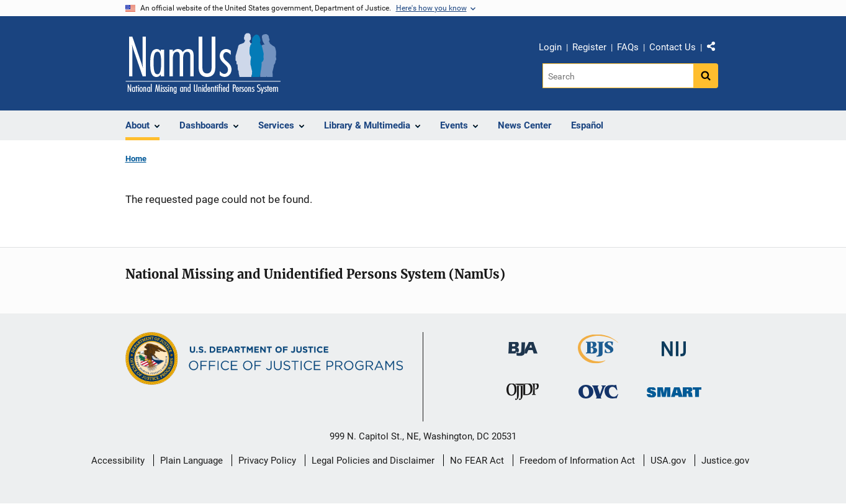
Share (716, 49)
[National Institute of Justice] (674, 344)
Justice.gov (725, 461)
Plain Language (191, 461)
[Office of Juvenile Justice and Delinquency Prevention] (523, 394)
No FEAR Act (477, 461)
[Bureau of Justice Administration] (523, 343)
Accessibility (118, 461)
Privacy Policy (267, 461)
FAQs (628, 47)
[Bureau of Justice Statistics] (598, 358)
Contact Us (673, 47)
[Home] (203, 63)
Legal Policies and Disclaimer (373, 461)
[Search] (618, 76)
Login (550, 47)
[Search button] (706, 76)
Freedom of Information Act (577, 461)
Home (136, 159)
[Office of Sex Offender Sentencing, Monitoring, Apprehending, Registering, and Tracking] (674, 388)
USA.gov (668, 461)
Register (589, 47)
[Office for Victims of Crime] (598, 391)
